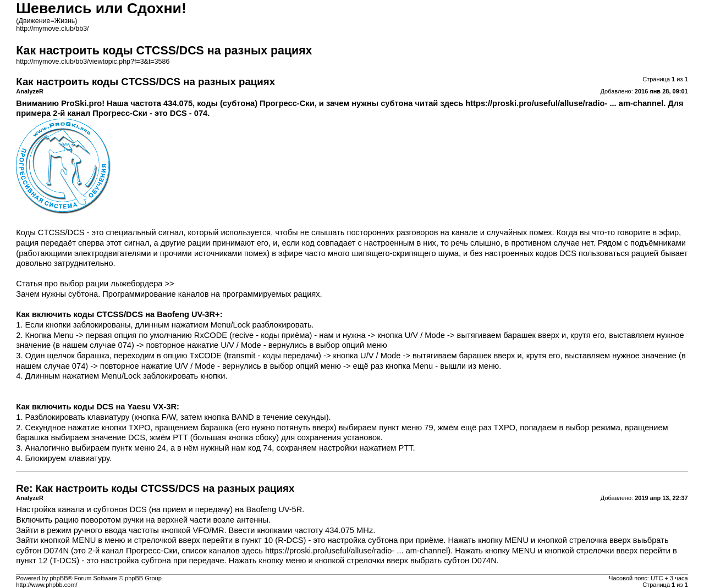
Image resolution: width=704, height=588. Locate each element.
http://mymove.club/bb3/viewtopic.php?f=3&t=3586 (93, 62)
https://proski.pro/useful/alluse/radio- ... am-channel (564, 103)
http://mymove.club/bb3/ (52, 29)
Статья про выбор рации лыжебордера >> (95, 284)
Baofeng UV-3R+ (188, 314)
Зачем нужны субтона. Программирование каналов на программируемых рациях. (169, 294)
